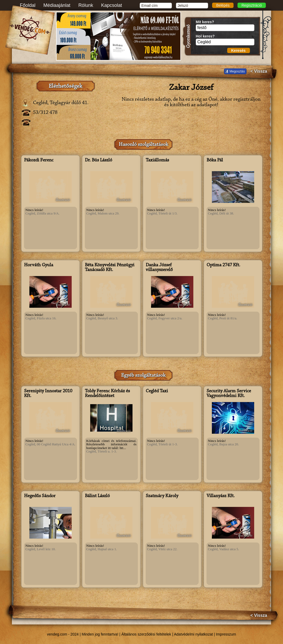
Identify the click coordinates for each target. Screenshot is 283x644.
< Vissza (259, 71)
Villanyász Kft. (221, 496)
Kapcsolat (111, 5)
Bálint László (97, 496)
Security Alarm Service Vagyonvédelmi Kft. (229, 394)
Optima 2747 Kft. (223, 265)
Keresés (238, 50)
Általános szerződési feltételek (146, 634)
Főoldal (28, 5)
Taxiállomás (157, 160)
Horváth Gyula (39, 265)
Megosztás (237, 71)
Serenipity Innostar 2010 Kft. (48, 394)
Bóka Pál (215, 160)
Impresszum (226, 634)
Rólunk (86, 5)
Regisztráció (252, 5)
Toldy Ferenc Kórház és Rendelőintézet (107, 394)
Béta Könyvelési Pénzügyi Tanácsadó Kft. (110, 268)
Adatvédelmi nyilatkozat (193, 634)
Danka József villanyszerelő (159, 268)
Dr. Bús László (99, 160)
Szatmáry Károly (162, 496)
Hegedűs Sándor (40, 496)
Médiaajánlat (57, 5)
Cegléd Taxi (157, 391)
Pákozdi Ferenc (39, 160)
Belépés (223, 5)
